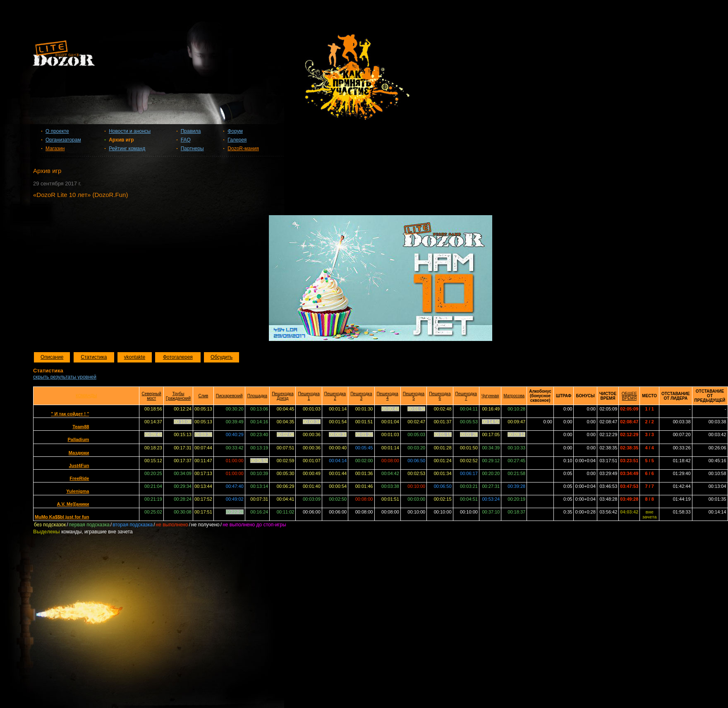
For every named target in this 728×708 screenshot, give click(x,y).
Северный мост (151, 396)
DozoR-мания (243, 149)
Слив (203, 396)
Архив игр (121, 140)
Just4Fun (79, 466)
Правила (191, 131)
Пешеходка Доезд (283, 396)
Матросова (514, 396)
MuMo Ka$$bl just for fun (62, 517)
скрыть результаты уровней (65, 377)
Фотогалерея (178, 357)
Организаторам (63, 140)
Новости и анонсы (130, 131)
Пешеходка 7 (466, 396)
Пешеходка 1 (309, 396)
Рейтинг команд (127, 149)
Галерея (237, 140)
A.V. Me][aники (73, 504)
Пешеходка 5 (414, 396)
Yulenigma (78, 491)
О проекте (57, 131)
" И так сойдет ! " (70, 414)
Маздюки (79, 453)
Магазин (55, 149)
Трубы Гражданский (178, 396)
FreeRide (79, 478)
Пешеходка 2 (335, 396)
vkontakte (135, 357)
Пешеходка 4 (388, 396)
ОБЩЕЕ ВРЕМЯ (629, 396)
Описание (52, 357)
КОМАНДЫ (86, 396)
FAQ (186, 140)
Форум (235, 131)
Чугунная (490, 396)
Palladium (78, 439)
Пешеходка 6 (440, 396)
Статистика (94, 357)
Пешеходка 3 (361, 396)
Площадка (257, 396)
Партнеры (192, 149)
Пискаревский (229, 396)
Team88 (81, 427)
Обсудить (222, 357)
